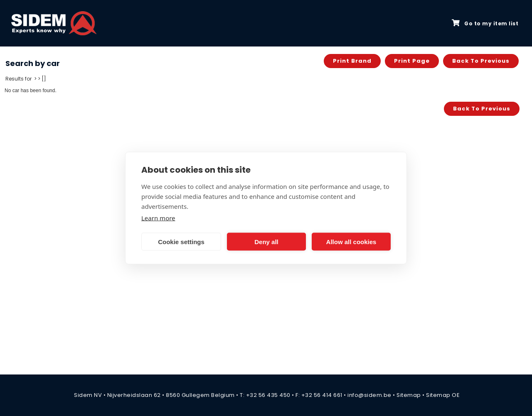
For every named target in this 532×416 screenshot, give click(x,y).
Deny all (266, 241)
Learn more (158, 218)
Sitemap (409, 395)
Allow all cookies (351, 241)
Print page (412, 61)
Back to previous (481, 61)
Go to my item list (485, 23)
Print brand (352, 61)
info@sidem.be (369, 395)
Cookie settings (181, 241)
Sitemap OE (443, 395)
